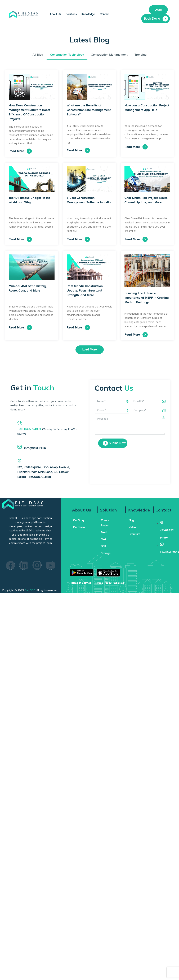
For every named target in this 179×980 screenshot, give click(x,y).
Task (104, 539)
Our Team (79, 527)
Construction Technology (67, 55)
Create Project (105, 523)
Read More (16, 151)
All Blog (38, 55)
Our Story (79, 520)
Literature (134, 534)
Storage (106, 553)
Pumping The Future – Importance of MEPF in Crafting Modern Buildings (147, 298)
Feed (104, 532)
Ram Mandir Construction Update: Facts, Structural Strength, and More (85, 290)
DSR (103, 546)
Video (132, 527)
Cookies (119, 583)
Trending (140, 55)
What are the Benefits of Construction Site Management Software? (89, 110)
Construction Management (109, 55)
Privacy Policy (103, 583)
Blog (131, 520)
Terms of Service (81, 583)
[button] (90, 350)
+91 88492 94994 (30, 429)
